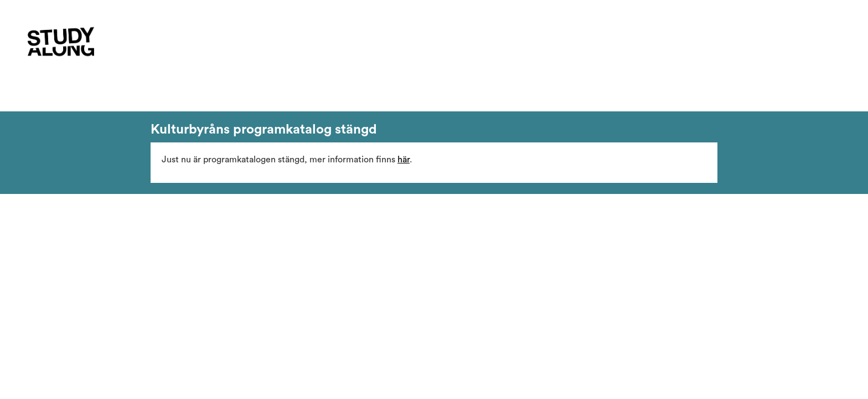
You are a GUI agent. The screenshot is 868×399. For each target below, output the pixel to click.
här (404, 160)
